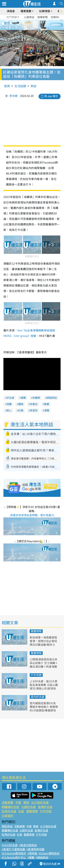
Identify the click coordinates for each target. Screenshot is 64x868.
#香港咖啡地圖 (35, 849)
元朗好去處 (28, 807)
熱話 (33, 86)
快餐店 (34, 404)
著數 (23, 398)
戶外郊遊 (36, 675)
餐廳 (47, 404)
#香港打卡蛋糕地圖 (13, 849)
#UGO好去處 (10, 845)
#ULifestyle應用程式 (14, 854)
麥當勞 (34, 410)
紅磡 (21, 410)
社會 (21, 811)
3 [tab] (31, 25)
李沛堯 (13, 96)
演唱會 (11, 11)
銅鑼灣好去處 (10, 807)
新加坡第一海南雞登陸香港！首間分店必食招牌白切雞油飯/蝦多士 (43, 641)
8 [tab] (35, 29)
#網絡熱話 (42, 858)
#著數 (31, 858)
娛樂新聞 (42, 17)
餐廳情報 (36, 631)
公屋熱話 (29, 17)
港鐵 (9, 404)
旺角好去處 (9, 811)
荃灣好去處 (45, 807)
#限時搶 (32, 854)
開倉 (26, 803)
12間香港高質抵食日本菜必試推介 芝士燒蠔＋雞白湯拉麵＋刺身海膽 (44, 663)
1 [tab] (24, 25)
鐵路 (21, 404)
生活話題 (20, 86)
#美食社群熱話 (28, 845)
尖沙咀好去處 (40, 803)
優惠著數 (26, 11)
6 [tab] (41, 25)
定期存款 (56, 17)
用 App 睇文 (51, 96)
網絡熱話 (52, 398)
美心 (9, 410)
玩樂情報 (45, 11)
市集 (18, 803)
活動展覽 (8, 803)
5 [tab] (38, 25)
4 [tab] (35, 25)
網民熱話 (7, 826)
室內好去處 (38, 697)
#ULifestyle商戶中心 (14, 858)
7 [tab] (31, 29)
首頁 (7, 86)
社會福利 (8, 816)
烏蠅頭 (36, 398)
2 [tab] (28, 25)
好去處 (10, 398)
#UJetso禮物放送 (49, 854)
